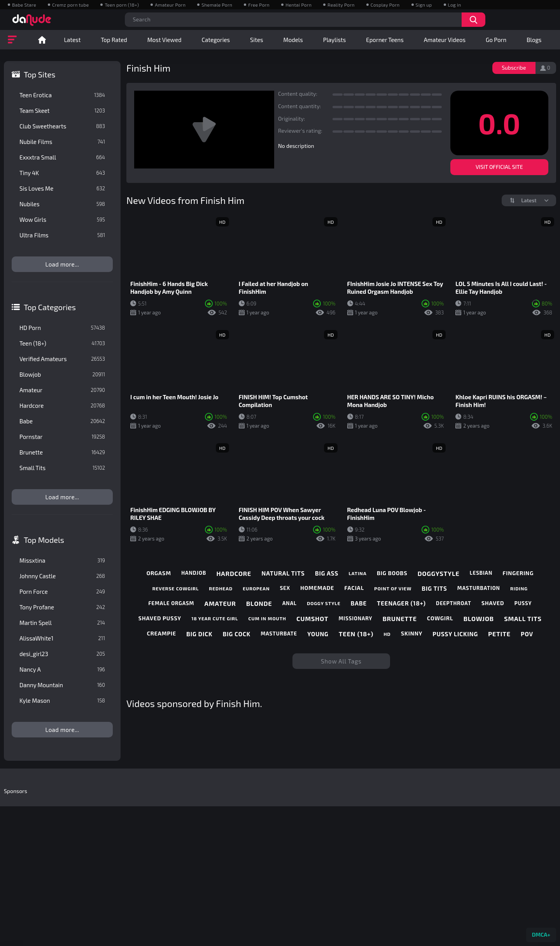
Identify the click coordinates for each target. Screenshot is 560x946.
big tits (435, 588)
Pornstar (62, 437)
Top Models (44, 540)
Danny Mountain (62, 685)
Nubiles (62, 204)
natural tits (283, 573)
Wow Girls (62, 219)
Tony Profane (62, 607)
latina (357, 573)
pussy (523, 603)
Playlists (335, 40)
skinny (412, 634)
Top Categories (50, 307)
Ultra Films (62, 235)
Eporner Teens (385, 40)
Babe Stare (24, 5)
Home (42, 40)
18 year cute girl (215, 618)
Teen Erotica (62, 95)
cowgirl (440, 618)
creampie (162, 634)
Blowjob (62, 374)
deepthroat (454, 603)
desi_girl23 (62, 654)
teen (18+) (356, 634)
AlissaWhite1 (62, 638)
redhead (221, 588)
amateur (220, 603)
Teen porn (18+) (122, 5)
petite (499, 634)
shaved (493, 603)
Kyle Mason (62, 700)
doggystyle (439, 573)
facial (354, 588)
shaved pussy (160, 618)
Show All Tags (341, 661)
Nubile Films (62, 142)
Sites (257, 40)
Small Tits (62, 468)
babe (359, 603)
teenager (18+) (401, 603)
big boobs (392, 573)
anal (290, 603)
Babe (62, 421)
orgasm (159, 573)
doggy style (324, 603)
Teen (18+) (62, 343)
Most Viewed (164, 40)
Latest (72, 40)
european (256, 588)
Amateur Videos (445, 40)
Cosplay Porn (385, 5)
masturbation (479, 588)
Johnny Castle (62, 576)
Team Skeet (62, 111)
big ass (327, 573)
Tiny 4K (62, 173)
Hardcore (62, 405)
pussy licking (455, 634)
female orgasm (171, 603)
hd (387, 634)
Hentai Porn (298, 5)
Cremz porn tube (70, 5)
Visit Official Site (499, 167)
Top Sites (40, 74)
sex (285, 588)
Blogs (534, 40)
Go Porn (496, 40)
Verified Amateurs (62, 359)
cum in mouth (267, 618)
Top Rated (114, 40)
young (318, 634)
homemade (317, 588)
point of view (393, 588)
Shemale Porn (217, 5)
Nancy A (62, 669)
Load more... (62, 264)
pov (527, 634)
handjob (194, 573)
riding (519, 588)
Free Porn (259, 5)
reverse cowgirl (176, 588)
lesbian (481, 573)
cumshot (312, 619)
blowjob (479, 619)
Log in (455, 5)
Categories (216, 40)
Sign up (424, 5)
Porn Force (62, 591)
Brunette (62, 452)
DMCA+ (541, 935)
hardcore (234, 573)
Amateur (62, 390)
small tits (523, 619)
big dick (199, 634)
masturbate (279, 634)
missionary (356, 619)
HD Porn (62, 328)
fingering (518, 573)
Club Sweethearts (62, 126)
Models (293, 40)
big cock (237, 634)
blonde (259, 603)
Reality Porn (341, 5)
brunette (400, 619)
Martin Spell (62, 623)
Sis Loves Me (62, 188)
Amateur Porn (170, 5)
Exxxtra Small (62, 157)
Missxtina (62, 560)
